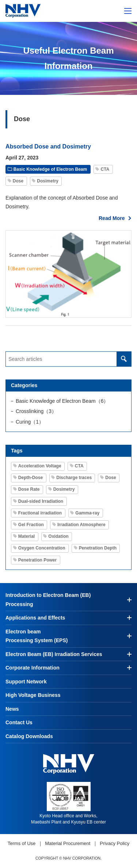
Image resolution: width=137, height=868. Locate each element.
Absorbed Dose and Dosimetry (48, 146)
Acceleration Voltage (40, 466)
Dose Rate (29, 489)
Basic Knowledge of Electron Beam (50, 169)
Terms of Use (22, 843)
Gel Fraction (31, 525)
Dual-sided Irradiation (41, 501)
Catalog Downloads (29, 736)
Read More (112, 218)
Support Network (26, 682)
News (12, 709)
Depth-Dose (31, 478)
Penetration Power (37, 560)
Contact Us (19, 722)
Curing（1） (30, 422)
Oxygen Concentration (42, 548)
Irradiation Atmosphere (81, 525)
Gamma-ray (87, 513)
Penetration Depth (98, 548)
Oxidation (58, 536)
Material (26, 536)
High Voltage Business (33, 695)
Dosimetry (48, 181)
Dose (18, 181)
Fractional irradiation (40, 513)
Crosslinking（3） (36, 411)
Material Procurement (68, 843)
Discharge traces (74, 478)
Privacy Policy (115, 843)
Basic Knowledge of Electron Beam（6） (62, 401)
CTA (105, 169)
